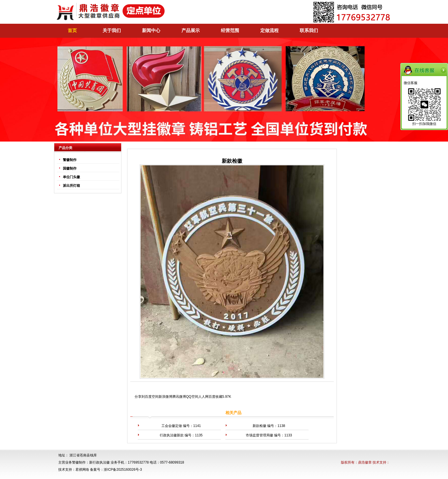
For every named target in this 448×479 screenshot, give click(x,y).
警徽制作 (70, 160)
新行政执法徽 (99, 462)
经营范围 (230, 30)
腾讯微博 (179, 397)
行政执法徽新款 (172, 435)
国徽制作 (70, 168)
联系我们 (309, 30)
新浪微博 (165, 397)
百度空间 (152, 397)
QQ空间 (192, 397)
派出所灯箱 (71, 186)
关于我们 (112, 30)
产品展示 (191, 30)
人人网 (203, 397)
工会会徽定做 (172, 426)
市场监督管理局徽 (259, 435)
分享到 (140, 397)
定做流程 (269, 30)
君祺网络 (82, 470)
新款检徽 (259, 426)
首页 (72, 30)
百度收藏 (215, 397)
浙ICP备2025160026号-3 (123, 470)
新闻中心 (151, 30)
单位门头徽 (71, 177)
